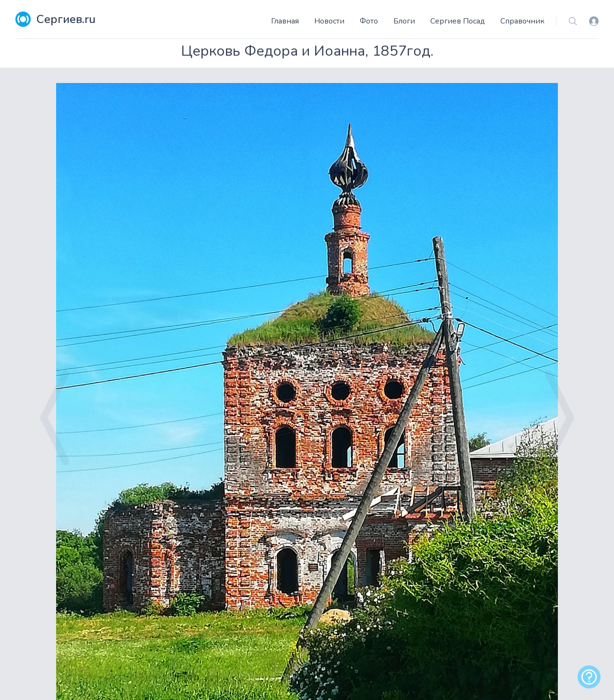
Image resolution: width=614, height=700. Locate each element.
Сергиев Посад (458, 21)
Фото (369, 21)
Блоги (404, 21)
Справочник (522, 21)
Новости (329, 21)
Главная (285, 21)
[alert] (589, 677)
